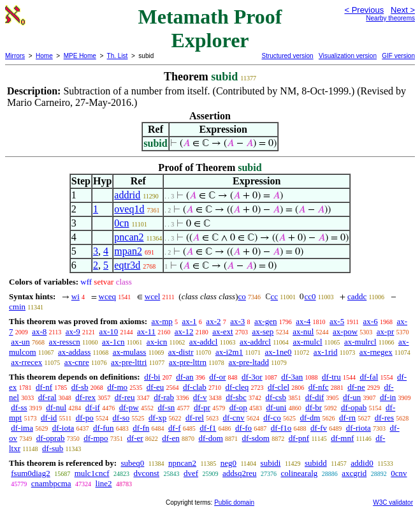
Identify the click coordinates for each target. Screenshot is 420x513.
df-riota (358, 428)
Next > (403, 10)
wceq (107, 296)
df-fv (319, 428)
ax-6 (371, 321)
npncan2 (182, 463)
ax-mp (162, 321)
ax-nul (303, 331)
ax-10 (109, 331)
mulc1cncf (92, 473)
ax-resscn (65, 342)
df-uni (277, 407)
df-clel (279, 387)
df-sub (53, 448)
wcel (153, 296)
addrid (127, 195)
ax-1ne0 (279, 352)
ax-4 (303, 321)
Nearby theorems (390, 18)
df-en (170, 438)
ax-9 (73, 331)
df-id (49, 418)
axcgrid (354, 473)
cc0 (310, 296)
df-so (121, 418)
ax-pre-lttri (129, 362)
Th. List (118, 56)
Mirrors (15, 56)
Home (44, 56)
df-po (85, 418)
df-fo (243, 428)
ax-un (20, 342)
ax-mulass (130, 352)
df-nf (44, 387)
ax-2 (213, 321)
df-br (314, 407)
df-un (352, 397)
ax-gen (265, 321)
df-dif (315, 397)
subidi (271, 463)
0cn (121, 223)
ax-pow (345, 331)
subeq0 (132, 463)
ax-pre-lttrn (188, 362)
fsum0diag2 (30, 473)
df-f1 (208, 428)
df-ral (47, 397)
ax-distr (181, 352)
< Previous (364, 10)
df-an (185, 377)
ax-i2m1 (229, 352)
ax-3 (237, 321)
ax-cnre (77, 362)
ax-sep (263, 331)
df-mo (117, 387)
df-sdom (256, 438)
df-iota (63, 428)
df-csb (276, 397)
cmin (17, 307)
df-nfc (319, 387)
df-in (388, 397)
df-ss (19, 407)
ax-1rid (326, 352)
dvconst (147, 473)
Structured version (287, 56)
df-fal (369, 377)
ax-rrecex (26, 362)
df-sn (166, 407)
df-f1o (281, 428)
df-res (384, 418)
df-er (135, 438)
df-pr (202, 407)
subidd (316, 463)
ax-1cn (113, 342)
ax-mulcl (307, 342)
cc (275, 296)
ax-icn (157, 342)
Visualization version (348, 56)
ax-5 (337, 321)
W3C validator (393, 502)
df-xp (157, 418)
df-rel (195, 418)
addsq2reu (239, 473)
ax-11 (146, 331)
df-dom (211, 438)
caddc (357, 296)
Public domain (234, 502)
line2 (104, 483)
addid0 (362, 463)
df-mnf (342, 438)
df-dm (310, 418)
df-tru (331, 377)
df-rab (164, 397)
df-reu (125, 397)
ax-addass (74, 352)
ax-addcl (204, 342)
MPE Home (80, 56)
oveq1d (129, 209)
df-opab (354, 407)
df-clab (195, 387)
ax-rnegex (376, 352)
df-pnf (299, 438)
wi (76, 296)
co (242, 296)
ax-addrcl (255, 342)
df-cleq (237, 387)
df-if (93, 407)
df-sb (80, 387)
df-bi (152, 377)
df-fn (141, 428)
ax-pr (385, 331)
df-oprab (51, 438)
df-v (200, 397)
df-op (238, 407)
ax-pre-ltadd (249, 362)
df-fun (104, 428)
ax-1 (190, 321)
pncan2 (129, 237)
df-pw (129, 407)
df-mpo (96, 438)
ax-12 (184, 331)
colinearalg (300, 473)
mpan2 (128, 251)
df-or (217, 377)
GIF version (398, 56)
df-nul (56, 407)
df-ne (356, 387)
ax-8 (39, 331)
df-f (175, 428)
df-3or (252, 377)
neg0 (228, 463)
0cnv (399, 473)
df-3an (292, 377)
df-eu (155, 387)
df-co (272, 418)
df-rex (85, 397)
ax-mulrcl (360, 342)
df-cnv (234, 418)
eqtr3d (127, 265)
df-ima (22, 428)
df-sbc (236, 397)
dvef (191, 473)
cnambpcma (51, 483)
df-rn (347, 418)
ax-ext (222, 331)
